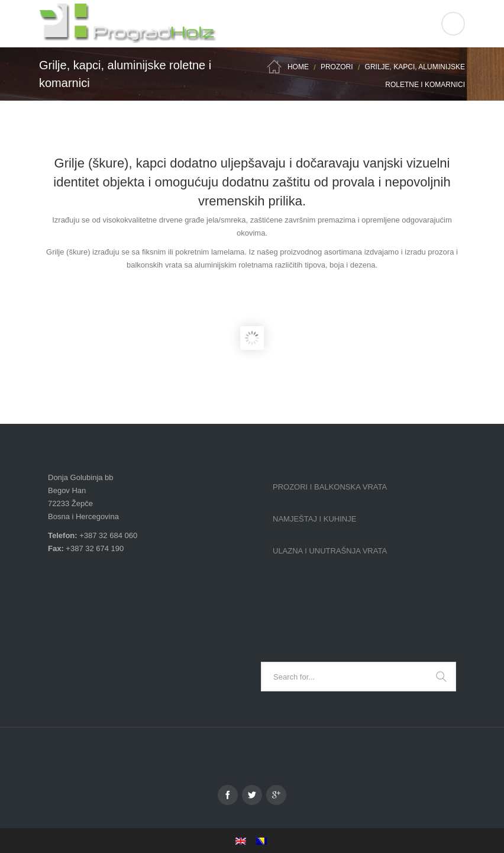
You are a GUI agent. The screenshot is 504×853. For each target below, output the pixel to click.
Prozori (337, 67)
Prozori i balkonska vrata (330, 487)
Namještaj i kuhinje (314, 519)
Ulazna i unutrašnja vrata (330, 551)
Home (298, 67)
